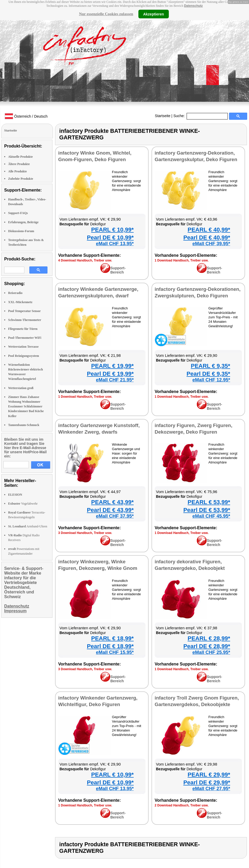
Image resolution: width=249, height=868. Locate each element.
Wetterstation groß (21, 388)
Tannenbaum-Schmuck (24, 425)
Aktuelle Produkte (20, 157)
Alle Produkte (17, 171)
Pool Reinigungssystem (24, 356)
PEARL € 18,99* (112, 638)
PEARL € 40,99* (209, 230)
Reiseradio (15, 293)
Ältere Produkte (19, 164)
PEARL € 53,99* (209, 502)
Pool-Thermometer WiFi (25, 338)
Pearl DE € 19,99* (110, 374)
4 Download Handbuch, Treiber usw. (85, 260)
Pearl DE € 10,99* (110, 238)
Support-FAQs (18, 213)
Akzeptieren (153, 14)
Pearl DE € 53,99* (207, 510)
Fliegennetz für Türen (23, 329)
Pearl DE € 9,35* (208, 374)
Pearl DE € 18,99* (110, 646)
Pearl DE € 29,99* (207, 782)
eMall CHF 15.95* (115, 652)
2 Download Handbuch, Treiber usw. (182, 805)
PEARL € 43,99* (112, 502)
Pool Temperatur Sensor (24, 311)
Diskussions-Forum (21, 231)
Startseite (163, 116)
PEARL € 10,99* (112, 230)
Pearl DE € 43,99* (110, 510)
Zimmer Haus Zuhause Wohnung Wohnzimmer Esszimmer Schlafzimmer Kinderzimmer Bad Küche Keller (26, 406)
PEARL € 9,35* (210, 366)
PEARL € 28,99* (209, 638)
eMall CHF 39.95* (211, 244)
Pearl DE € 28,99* (207, 646)
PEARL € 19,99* (112, 366)
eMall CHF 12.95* (211, 380)
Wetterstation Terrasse (23, 347)
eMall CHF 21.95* (115, 380)
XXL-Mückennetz (20, 302)
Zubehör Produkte (21, 179)
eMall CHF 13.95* (115, 244)
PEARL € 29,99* (209, 775)
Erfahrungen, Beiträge (23, 222)
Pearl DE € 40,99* (207, 238)
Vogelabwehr (23, 504)
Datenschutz (193, 6)
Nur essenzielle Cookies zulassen (106, 14)
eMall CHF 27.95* (211, 789)
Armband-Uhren (28, 526)
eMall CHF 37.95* (115, 516)
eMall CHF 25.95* (211, 652)
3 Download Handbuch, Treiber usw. (85, 533)
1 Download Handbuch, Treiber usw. (182, 260)
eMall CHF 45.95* (211, 516)
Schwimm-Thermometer (25, 320)
